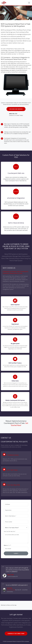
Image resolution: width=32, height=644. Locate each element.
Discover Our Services (16, 109)
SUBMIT (16, 553)
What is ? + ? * (7, 545)
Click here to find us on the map (9, 605)
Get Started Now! (20, 424)
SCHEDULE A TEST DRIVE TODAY (16, 634)
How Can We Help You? (10, 531)
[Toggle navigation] (29, 3)
